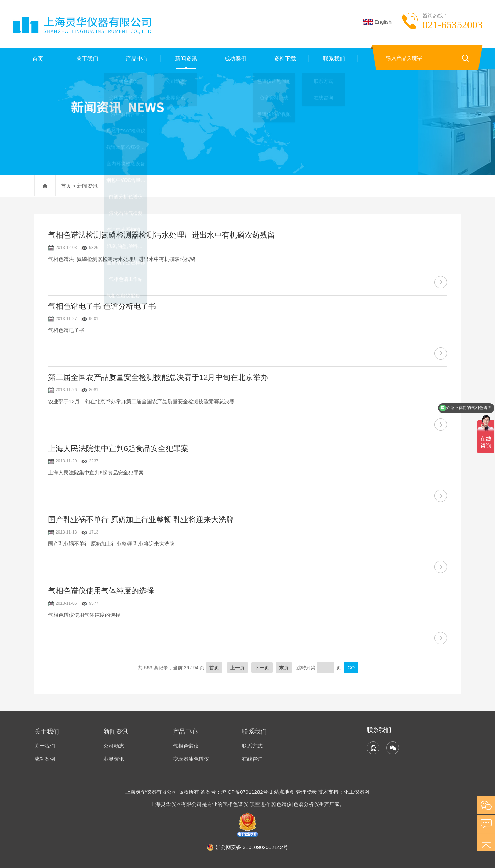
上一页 (238, 668)
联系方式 (252, 746)
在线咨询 (252, 759)
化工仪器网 (357, 792)
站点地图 (284, 792)
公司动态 (114, 746)
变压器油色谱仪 (191, 759)
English (377, 22)
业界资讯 (114, 759)
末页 (284, 668)
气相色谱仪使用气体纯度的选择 (101, 591)
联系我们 (333, 58)
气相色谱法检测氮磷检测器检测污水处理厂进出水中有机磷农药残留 (162, 235)
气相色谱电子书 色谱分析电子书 (102, 306)
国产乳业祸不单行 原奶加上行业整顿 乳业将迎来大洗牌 (141, 520)
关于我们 (86, 58)
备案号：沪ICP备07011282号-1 (237, 792)
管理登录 (306, 792)
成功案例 (234, 58)
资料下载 (284, 58)
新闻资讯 (185, 58)
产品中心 (136, 58)
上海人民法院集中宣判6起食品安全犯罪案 (118, 448)
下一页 (262, 668)
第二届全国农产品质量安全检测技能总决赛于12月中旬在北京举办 (158, 377)
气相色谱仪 (186, 746)
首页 (37, 58)
